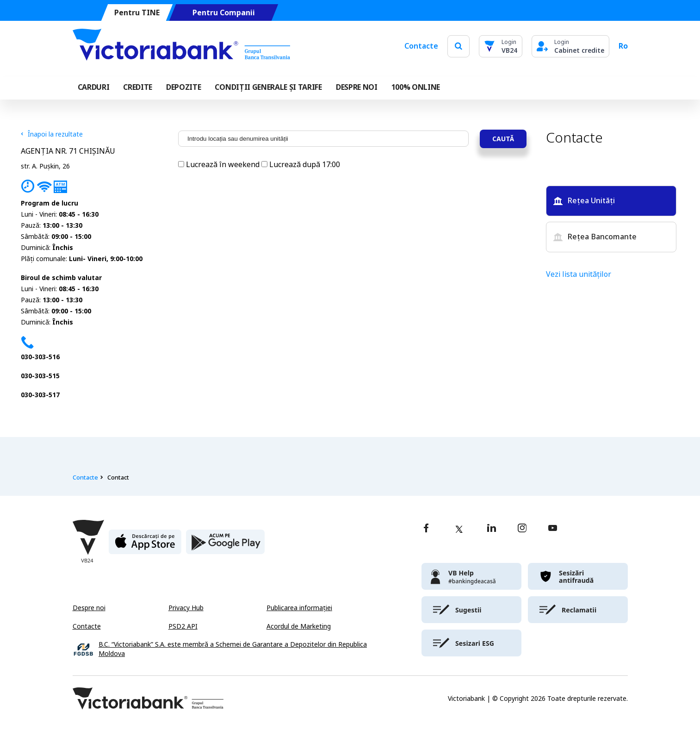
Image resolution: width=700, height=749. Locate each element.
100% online (416, 87)
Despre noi (89, 608)
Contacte (421, 46)
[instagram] (522, 529)
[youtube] (553, 529)
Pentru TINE (136, 13)
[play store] (225, 546)
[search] (458, 46)
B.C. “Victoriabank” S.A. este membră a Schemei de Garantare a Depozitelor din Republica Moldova (233, 649)
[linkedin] (492, 529)
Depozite (183, 87)
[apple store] (145, 546)
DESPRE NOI (357, 87)
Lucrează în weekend (220, 165)
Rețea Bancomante (595, 237)
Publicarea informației (299, 608)
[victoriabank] (471, 576)
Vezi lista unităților (579, 274)
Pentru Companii (223, 13)
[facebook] (426, 529)
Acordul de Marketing (299, 626)
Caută (503, 139)
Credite (138, 87)
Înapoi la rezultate (52, 134)
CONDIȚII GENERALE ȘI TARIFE (268, 87)
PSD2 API (183, 626)
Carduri (94, 87)
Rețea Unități (584, 201)
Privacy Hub (186, 608)
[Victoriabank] (181, 46)
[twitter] (459, 529)
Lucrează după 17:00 (301, 165)
